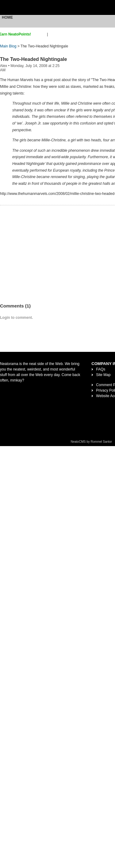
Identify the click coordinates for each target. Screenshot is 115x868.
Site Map (103, 375)
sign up (40, 34)
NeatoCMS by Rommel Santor (92, 442)
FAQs (101, 369)
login (53, 34)
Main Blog (8, 46)
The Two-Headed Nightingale (33, 59)
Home (7, 17)
